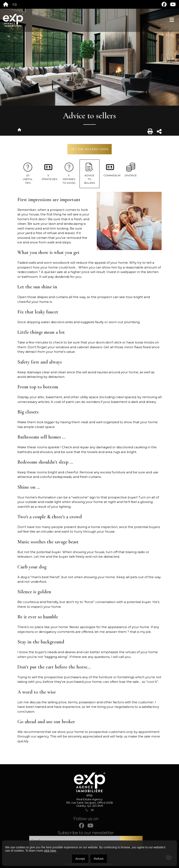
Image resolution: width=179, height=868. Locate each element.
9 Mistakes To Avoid (69, 174)
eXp (89, 795)
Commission (112, 170)
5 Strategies (49, 172)
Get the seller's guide (89, 149)
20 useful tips (28, 174)
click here (50, 851)
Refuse (99, 859)
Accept (80, 859)
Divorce (131, 170)
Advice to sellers (90, 174)
